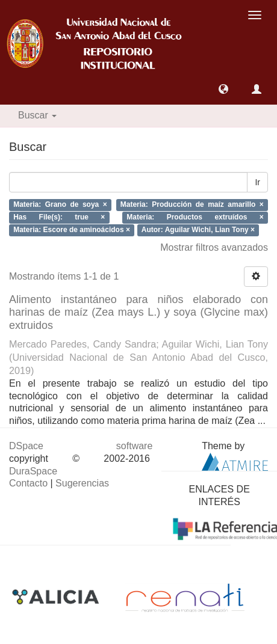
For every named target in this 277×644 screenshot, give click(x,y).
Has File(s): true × (59, 217)
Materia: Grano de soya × (60, 205)
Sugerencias (82, 483)
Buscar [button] (37, 115)
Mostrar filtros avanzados (214, 247)
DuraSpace (33, 471)
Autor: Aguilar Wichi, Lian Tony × (198, 230)
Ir (257, 182)
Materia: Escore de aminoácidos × (72, 230)
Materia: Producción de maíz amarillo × (192, 205)
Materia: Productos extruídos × (195, 217)
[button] (223, 89)
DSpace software (81, 446)
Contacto (28, 483)
